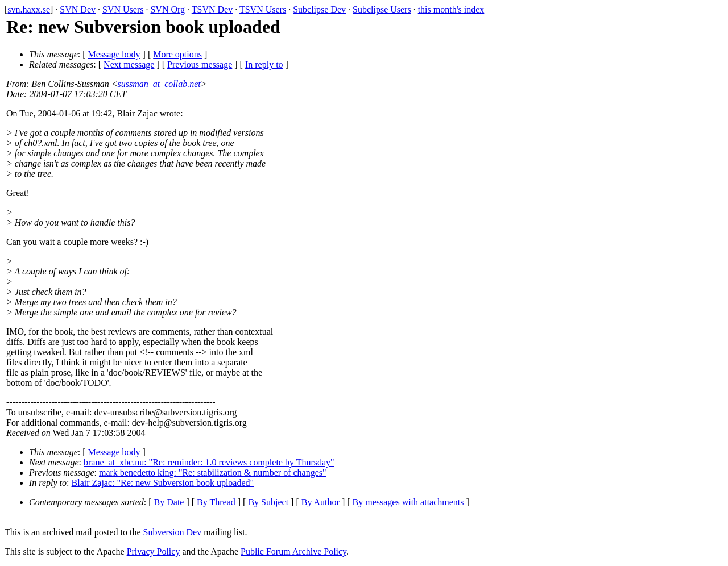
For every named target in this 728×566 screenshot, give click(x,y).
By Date (169, 502)
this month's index (451, 9)
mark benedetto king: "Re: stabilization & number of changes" (213, 473)
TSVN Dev (212, 9)
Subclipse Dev (319, 9)
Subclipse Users (382, 9)
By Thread (216, 502)
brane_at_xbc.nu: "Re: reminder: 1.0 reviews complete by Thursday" (209, 462)
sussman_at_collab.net (159, 84)
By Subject (268, 502)
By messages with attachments (408, 502)
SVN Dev (78, 9)
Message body (114, 54)
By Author (320, 502)
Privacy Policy (154, 552)
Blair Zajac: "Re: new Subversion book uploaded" (163, 483)
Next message (129, 64)
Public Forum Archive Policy (293, 552)
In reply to (264, 64)
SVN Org (167, 9)
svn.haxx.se (29, 9)
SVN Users (123, 9)
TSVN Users (263, 9)
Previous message (200, 64)
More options (177, 54)
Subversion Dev (173, 532)
